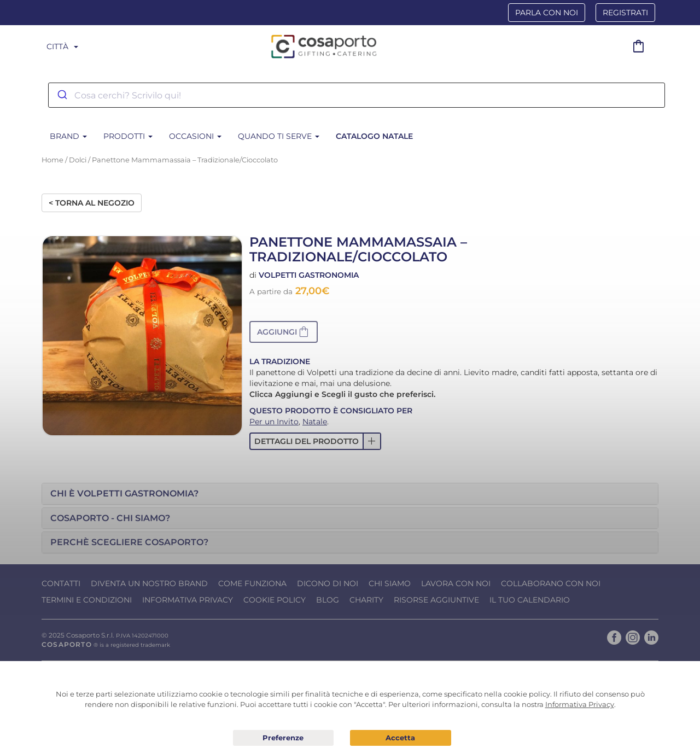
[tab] (350, 494)
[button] (284, 332)
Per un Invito (274, 422)
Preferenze (284, 738)
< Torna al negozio (92, 203)
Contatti (61, 583)
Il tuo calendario (530, 600)
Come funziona (252, 583)
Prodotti (128, 136)
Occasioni (195, 136)
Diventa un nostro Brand (149, 583)
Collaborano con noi (551, 583)
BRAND (68, 136)
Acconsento (401, 738)
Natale (315, 422)
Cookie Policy (275, 600)
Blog (328, 600)
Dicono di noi (328, 583)
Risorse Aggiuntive (436, 600)
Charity (366, 600)
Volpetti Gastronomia (309, 275)
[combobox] (357, 95)
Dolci (78, 160)
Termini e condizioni (87, 600)
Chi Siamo (390, 583)
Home (52, 160)
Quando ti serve (279, 136)
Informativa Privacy (188, 600)
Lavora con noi (456, 583)
